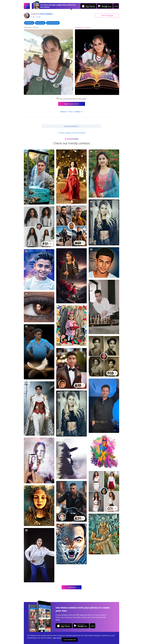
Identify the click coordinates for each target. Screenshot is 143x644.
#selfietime (29, 23)
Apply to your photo (72, 104)
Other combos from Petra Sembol (71, 133)
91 (38, 17)
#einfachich (40, 23)
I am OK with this (70, 640)
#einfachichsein (53, 23)
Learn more (57, 638)
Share (107, 15)
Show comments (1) (71, 126)
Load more (72, 587)
